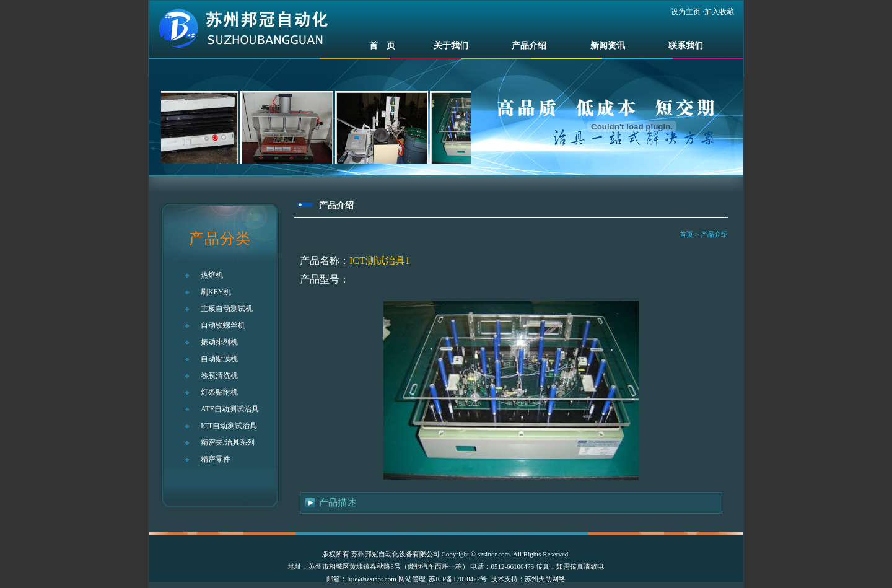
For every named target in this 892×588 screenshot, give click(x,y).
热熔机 (212, 275)
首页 (686, 234)
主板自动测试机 (227, 309)
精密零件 (216, 459)
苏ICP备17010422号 (458, 579)
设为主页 (686, 12)
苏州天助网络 (545, 579)
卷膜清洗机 (219, 375)
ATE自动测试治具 (230, 409)
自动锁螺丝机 (223, 325)
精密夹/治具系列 (228, 442)
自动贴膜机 (219, 359)
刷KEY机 (216, 292)
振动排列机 (219, 342)
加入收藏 (719, 12)
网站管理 (412, 579)
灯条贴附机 (219, 392)
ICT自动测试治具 (229, 426)
